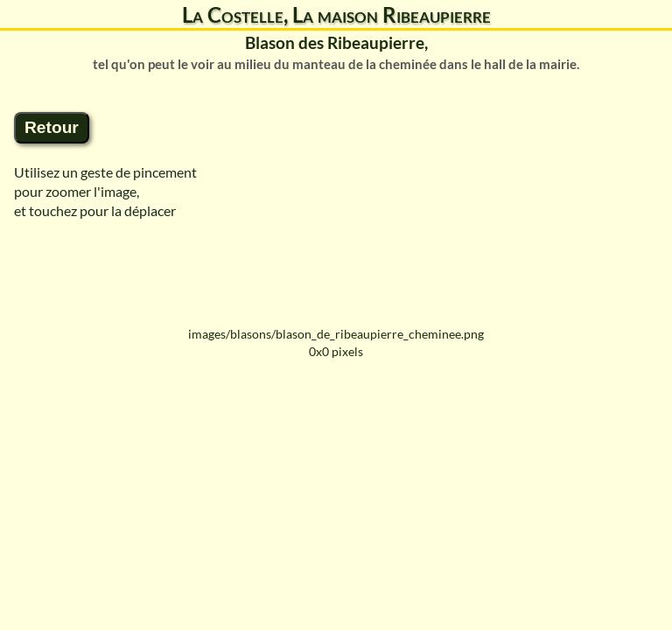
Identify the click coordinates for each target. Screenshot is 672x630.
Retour (52, 127)
